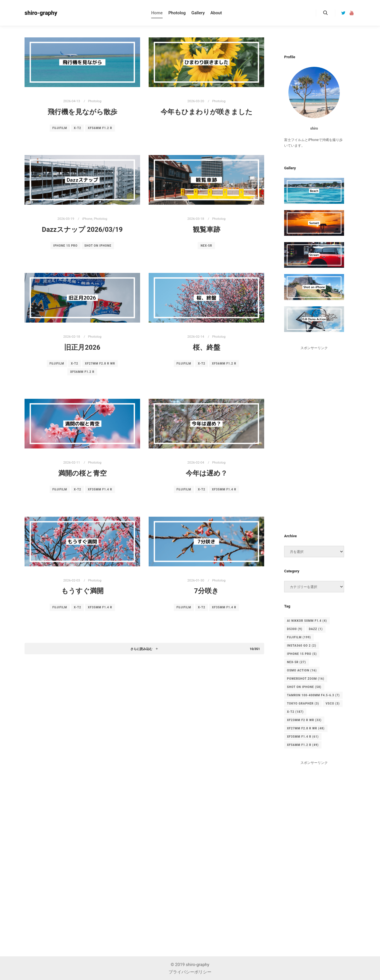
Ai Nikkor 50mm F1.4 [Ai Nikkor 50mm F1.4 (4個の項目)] (307, 621)
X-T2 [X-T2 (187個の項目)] (295, 712)
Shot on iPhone (98, 246)
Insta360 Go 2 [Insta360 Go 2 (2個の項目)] (302, 646)
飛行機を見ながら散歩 (82, 112)
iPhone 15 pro (65, 246)
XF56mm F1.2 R (100, 128)
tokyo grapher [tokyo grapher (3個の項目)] (303, 704)
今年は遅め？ (207, 473)
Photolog (95, 101)
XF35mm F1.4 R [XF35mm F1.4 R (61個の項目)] (303, 737)
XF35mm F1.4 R (100, 489)
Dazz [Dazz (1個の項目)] (316, 629)
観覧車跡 (207, 230)
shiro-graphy (41, 13)
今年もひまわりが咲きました (207, 112)
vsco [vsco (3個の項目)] (332, 704)
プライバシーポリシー (190, 972)
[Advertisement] (314, 436)
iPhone (87, 219)
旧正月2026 (82, 347)
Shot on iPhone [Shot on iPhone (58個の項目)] (304, 687)
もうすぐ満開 (82, 591)
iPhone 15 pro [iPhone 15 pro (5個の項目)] (302, 654)
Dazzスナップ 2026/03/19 (82, 230)
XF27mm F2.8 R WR (100, 364)
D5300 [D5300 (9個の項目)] (295, 629)
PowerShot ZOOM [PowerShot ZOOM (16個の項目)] (306, 679)
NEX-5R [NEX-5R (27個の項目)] (297, 662)
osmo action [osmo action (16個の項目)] (302, 670)
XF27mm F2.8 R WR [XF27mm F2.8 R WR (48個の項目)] (306, 728)
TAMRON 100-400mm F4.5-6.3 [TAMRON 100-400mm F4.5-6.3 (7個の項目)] (313, 695)
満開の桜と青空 (82, 473)
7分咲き (206, 591)
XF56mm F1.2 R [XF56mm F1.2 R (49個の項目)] (303, 745)
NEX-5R (206, 246)
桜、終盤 (207, 347)
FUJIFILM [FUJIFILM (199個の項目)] (299, 637)
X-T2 (78, 128)
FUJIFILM (60, 128)
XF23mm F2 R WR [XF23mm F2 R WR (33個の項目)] (304, 720)
